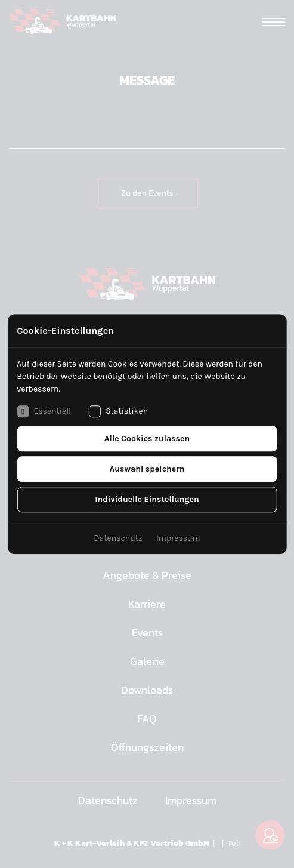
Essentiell (44, 411)
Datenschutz (118, 538)
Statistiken (118, 411)
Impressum (178, 538)
